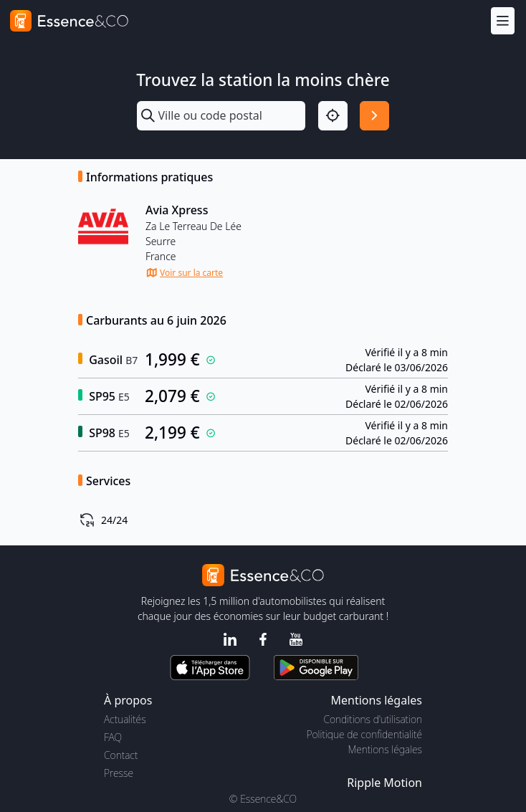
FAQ (113, 737)
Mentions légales (385, 749)
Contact (121, 755)
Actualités (125, 719)
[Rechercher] (374, 116)
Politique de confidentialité (364, 734)
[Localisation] (333, 116)
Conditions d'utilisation (373, 719)
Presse (119, 773)
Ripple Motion (384, 783)
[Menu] (503, 20)
